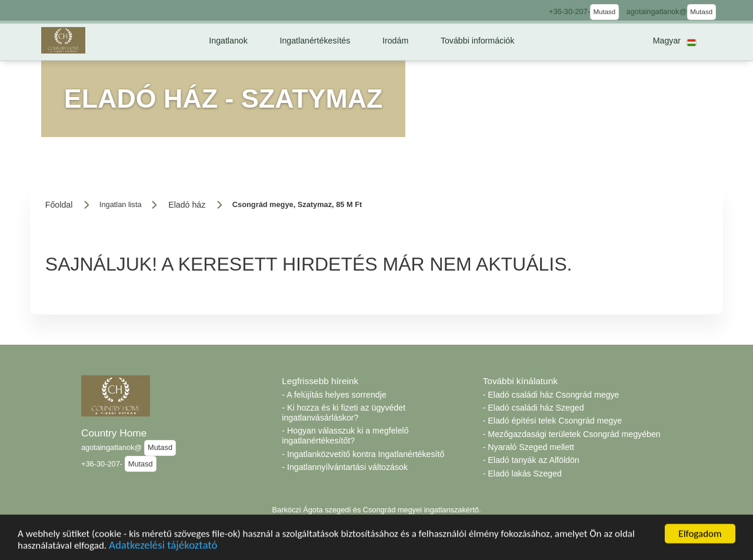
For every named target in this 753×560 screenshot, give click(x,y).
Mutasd (604, 12)
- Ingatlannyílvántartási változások (345, 467)
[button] (228, 41)
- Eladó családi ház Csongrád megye (551, 395)
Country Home (114, 433)
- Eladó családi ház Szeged (534, 408)
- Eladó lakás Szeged (522, 474)
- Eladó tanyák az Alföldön (531, 460)
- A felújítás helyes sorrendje (334, 395)
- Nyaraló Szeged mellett (529, 447)
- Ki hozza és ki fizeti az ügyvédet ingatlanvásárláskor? (344, 413)
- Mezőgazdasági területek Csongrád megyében (572, 434)
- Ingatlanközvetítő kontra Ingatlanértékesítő (363, 454)
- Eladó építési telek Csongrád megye (553, 421)
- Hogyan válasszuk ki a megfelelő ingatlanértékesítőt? (345, 436)
